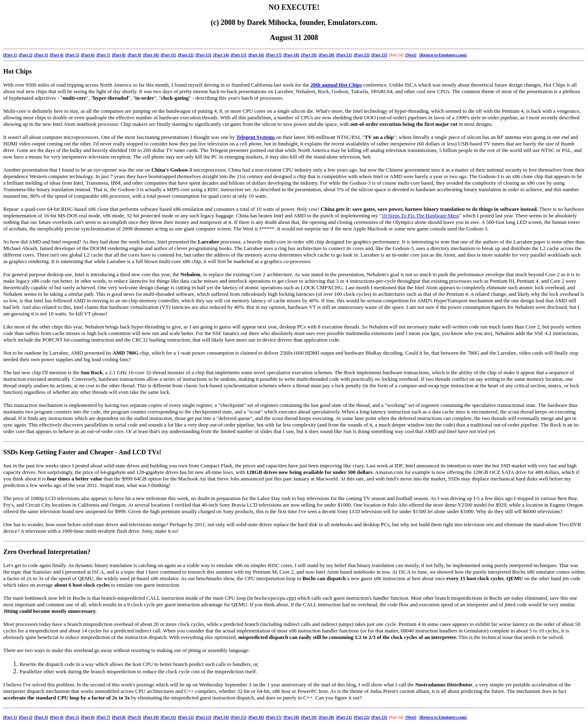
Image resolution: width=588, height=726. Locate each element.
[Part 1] (10, 55)
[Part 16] (256, 55)
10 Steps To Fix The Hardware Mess (420, 216)
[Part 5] (72, 55)
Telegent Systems (256, 137)
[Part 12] (186, 55)
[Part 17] (274, 55)
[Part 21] (344, 55)
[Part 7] (103, 55)
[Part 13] (203, 55)
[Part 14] (221, 55)
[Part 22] (361, 55)
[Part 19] (309, 55)
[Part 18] (291, 55)
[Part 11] (168, 55)
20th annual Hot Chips (336, 85)
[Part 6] (88, 55)
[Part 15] (238, 55)
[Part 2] (26, 55)
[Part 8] (119, 55)
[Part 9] (134, 55)
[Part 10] (151, 55)
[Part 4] (57, 55)
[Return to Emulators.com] (443, 55)
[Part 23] (379, 55)
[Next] (411, 55)
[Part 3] (41, 55)
